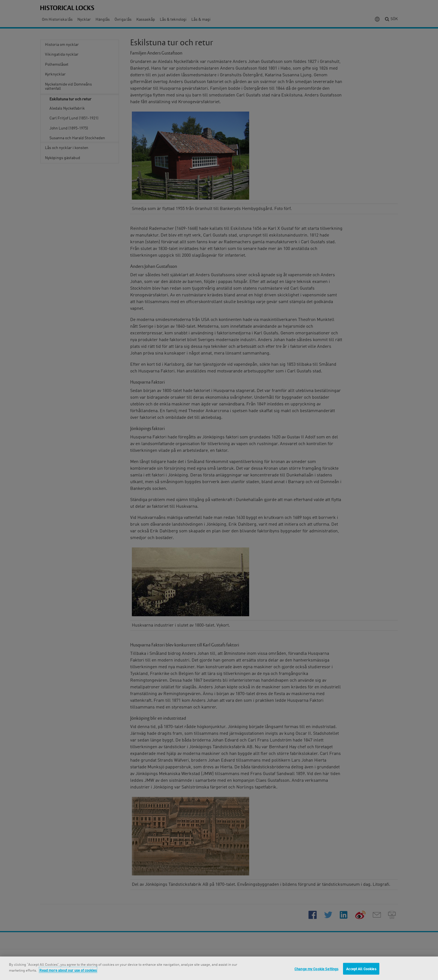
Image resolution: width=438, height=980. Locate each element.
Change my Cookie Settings (316, 969)
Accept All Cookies (361, 969)
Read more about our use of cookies (68, 970)
